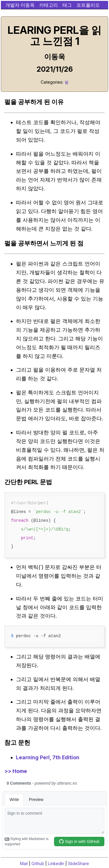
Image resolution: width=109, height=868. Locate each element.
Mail (24, 863)
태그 (67, 5)
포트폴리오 (88, 5)
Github (38, 863)
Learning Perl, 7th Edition (48, 757)
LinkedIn (56, 863)
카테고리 (49, 5)
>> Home (16, 771)
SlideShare (78, 863)
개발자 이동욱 (20, 5)
